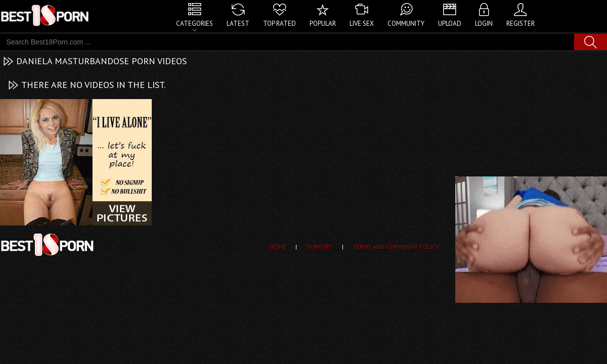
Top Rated (279, 24)
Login (484, 24)
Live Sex (362, 24)
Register (521, 24)
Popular (323, 24)
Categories (194, 24)
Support (319, 246)
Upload (450, 24)
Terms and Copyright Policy (396, 246)
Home (278, 246)
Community (406, 24)
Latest (238, 24)
